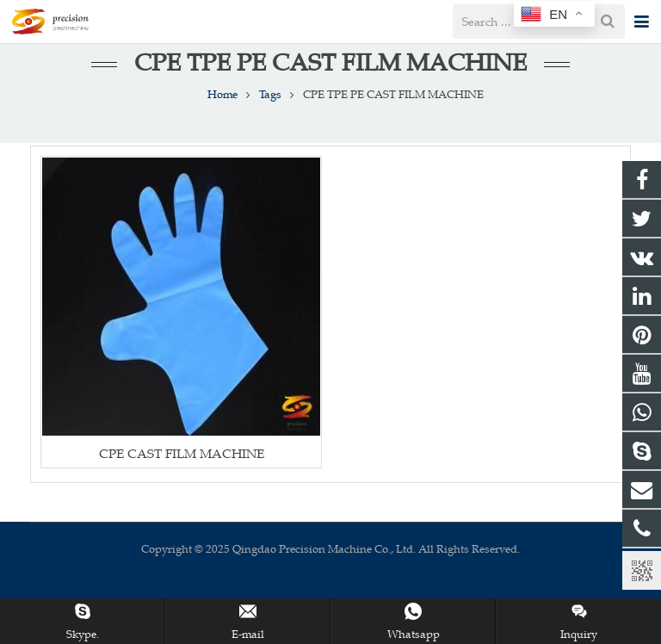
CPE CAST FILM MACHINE (182, 479)
